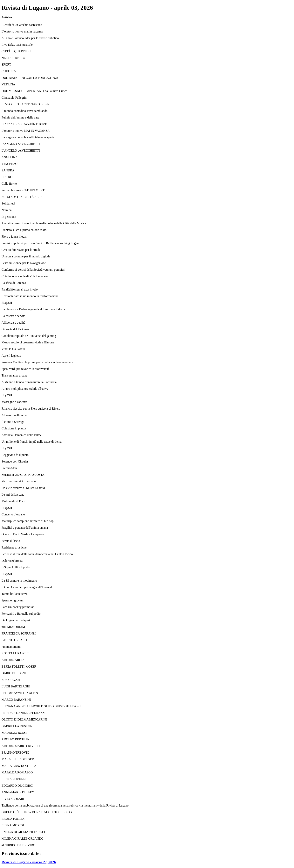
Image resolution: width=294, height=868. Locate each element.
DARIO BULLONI (14, 673)
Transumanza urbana (14, 375)
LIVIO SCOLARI (13, 799)
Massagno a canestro (14, 402)
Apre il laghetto (11, 356)
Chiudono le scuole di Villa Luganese (25, 276)
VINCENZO (10, 164)
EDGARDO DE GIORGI (17, 786)
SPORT (6, 65)
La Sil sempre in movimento (19, 581)
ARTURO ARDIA (13, 660)
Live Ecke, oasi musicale (17, 45)
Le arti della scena (13, 495)
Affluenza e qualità (13, 323)
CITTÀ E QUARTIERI (16, 51)
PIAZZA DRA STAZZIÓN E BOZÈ (24, 124)
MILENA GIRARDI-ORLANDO (23, 839)
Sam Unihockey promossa (18, 607)
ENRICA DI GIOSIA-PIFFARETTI (24, 832)
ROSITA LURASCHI (15, 653)
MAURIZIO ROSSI (14, 733)
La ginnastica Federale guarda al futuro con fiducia (33, 309)
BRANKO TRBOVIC (15, 753)
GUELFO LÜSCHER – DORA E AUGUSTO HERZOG (37, 812)
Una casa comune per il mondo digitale (26, 256)
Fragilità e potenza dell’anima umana (25, 528)
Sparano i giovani (13, 600)
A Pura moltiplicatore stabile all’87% (25, 389)
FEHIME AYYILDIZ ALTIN (20, 693)
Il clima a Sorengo (13, 422)
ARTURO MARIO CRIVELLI (21, 746)
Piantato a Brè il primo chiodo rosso (24, 230)
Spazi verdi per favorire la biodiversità (26, 369)
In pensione (9, 217)
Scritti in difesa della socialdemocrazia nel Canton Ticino (37, 554)
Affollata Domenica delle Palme (22, 435)
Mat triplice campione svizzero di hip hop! (28, 521)
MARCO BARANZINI (16, 700)
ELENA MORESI (13, 825)
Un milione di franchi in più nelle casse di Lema (32, 442)
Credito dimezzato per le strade (21, 250)
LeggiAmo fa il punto (15, 455)
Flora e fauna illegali (14, 237)
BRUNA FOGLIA (13, 819)
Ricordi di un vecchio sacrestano (22, 25)
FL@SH (7, 303)
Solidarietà (8, 203)
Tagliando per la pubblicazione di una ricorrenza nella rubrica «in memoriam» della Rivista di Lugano (65, 805)
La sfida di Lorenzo (14, 283)
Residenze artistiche (14, 547)
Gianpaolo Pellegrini (14, 98)
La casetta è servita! (14, 316)
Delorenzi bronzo (12, 561)
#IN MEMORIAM (13, 627)
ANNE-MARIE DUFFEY (18, 792)
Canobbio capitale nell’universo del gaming (29, 336)
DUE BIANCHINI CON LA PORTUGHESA (30, 78)
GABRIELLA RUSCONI (17, 726)
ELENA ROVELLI (14, 779)
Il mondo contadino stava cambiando (24, 111)
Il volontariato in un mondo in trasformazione (30, 296)
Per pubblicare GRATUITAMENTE (24, 190)
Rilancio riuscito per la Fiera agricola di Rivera (31, 409)
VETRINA (8, 84)
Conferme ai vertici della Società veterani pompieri (33, 270)
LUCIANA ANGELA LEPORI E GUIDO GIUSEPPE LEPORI (41, 706)
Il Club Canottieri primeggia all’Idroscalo (27, 587)
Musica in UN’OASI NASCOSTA (23, 475)
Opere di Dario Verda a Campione (23, 534)
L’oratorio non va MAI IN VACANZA (26, 131)
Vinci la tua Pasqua (14, 349)
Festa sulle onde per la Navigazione (24, 263)
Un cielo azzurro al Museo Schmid (23, 488)
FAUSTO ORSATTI (14, 640)
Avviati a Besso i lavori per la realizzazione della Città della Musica (44, 223)
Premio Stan (9, 468)
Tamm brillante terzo (15, 594)
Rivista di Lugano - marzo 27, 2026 (29, 862)
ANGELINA (10, 157)
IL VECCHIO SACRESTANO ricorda (25, 104)
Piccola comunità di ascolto (19, 481)
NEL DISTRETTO (13, 58)
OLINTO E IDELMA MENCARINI (24, 719)
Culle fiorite (9, 184)
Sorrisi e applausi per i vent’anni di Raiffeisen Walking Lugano (41, 243)
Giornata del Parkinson (16, 329)
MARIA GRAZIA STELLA (19, 766)
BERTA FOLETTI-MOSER (19, 667)
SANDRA (8, 170)
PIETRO (7, 177)
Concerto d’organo (13, 514)
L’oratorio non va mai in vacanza (22, 31)
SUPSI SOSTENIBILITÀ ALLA (22, 197)
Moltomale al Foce (13, 501)
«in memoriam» (11, 647)
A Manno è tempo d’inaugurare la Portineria (29, 382)
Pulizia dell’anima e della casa (21, 117)
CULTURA (9, 71)
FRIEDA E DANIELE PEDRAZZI (23, 713)
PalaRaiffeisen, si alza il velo (20, 289)
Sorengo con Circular (15, 461)
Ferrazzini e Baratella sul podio (21, 614)
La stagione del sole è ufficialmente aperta (28, 137)
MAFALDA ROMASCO (17, 772)
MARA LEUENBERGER (18, 759)
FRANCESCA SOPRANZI (19, 633)
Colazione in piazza (14, 428)
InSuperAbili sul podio (16, 567)
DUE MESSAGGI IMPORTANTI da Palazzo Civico (34, 91)
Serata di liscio (11, 541)
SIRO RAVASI (11, 680)
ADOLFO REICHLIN (16, 739)
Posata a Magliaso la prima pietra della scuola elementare (37, 362)
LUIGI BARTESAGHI (16, 686)
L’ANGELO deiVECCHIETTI (21, 144)
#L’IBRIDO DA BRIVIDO (18, 845)
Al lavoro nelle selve (14, 415)
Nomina (7, 210)
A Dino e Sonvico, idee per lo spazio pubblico (30, 38)
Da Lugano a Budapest (16, 620)
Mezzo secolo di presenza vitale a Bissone (28, 342)
